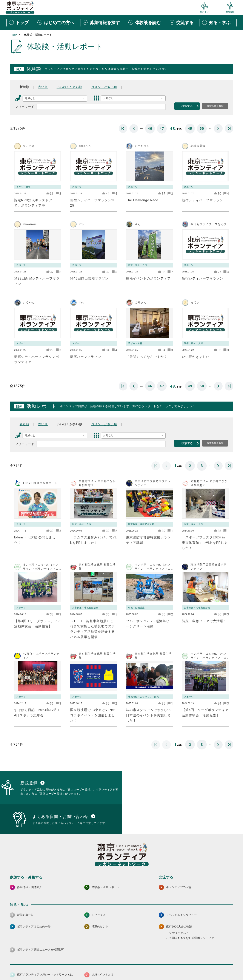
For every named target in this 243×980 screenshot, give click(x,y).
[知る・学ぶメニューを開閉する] (218, 23)
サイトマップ (29, 966)
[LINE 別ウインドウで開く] (230, 955)
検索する (187, 106)
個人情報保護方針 (78, 966)
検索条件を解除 (215, 106)
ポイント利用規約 (172, 966)
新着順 (24, 87)
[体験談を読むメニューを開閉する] (146, 23)
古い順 (43, 87)
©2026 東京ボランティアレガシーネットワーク (121, 976)
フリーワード (25, 107)
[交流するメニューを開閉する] (183, 23)
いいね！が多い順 (69, 87)
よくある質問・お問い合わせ (205, 966)
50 (202, 128)
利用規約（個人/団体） (141, 966)
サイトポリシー (52, 966)
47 (162, 128)
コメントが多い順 (104, 87)
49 (190, 128)
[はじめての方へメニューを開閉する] (58, 23)
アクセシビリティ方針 (108, 966)
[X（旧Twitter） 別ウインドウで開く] (221, 955)
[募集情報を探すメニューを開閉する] (103, 23)
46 (150, 128)
